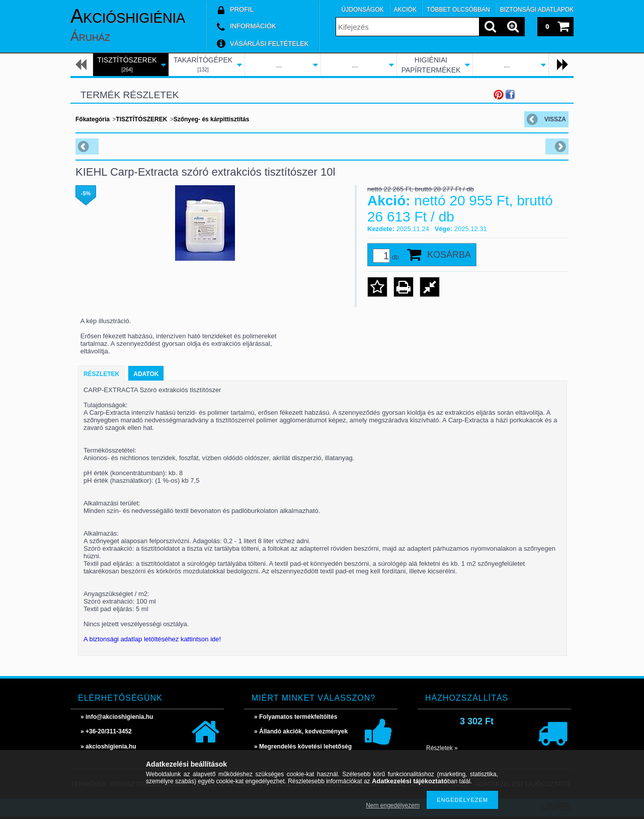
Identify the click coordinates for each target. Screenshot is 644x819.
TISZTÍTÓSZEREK (141, 119)
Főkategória (93, 119)
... (279, 65)
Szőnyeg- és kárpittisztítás (212, 119)
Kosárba (449, 255)
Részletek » (442, 748)
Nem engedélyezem (393, 805)
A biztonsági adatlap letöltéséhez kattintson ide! (152, 639)
